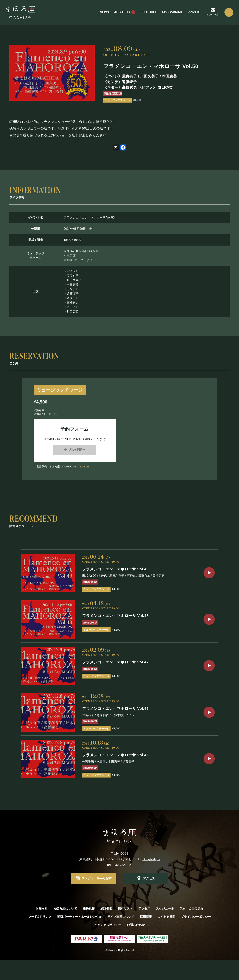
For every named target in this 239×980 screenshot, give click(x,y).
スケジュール (165, 929)
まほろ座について (65, 929)
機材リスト (125, 929)
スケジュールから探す (97, 899)
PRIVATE (190, 15)
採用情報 (146, 937)
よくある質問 (166, 937)
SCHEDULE (145, 15)
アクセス (149, 899)
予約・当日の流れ (191, 929)
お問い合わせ (136, 945)
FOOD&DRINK (169, 15)
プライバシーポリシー (196, 937)
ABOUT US (118, 15)
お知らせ (42, 929)
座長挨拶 (89, 929)
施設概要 (106, 929)
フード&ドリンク (40, 937)
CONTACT (210, 17)
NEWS (101, 15)
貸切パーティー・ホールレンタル (79, 937)
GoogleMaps (151, 880)
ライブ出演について (121, 937)
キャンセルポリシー (108, 945)
